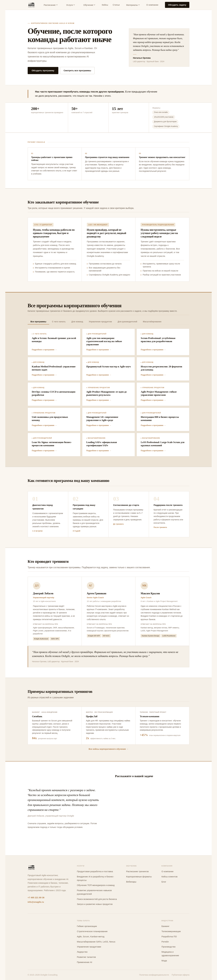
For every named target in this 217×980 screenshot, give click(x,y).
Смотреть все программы (77, 70)
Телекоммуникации (171, 931)
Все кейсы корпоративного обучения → (109, 749)
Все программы (38, 322)
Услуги (71, 5)
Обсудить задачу (177, 5)
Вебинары (131, 882)
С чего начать (59, 322)
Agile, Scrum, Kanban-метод (91, 936)
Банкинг (165, 926)
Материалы (133, 5)
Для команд (77, 322)
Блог (164, 882)
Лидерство (82, 952)
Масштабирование (152, 322)
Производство (169, 947)
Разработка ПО (169, 936)
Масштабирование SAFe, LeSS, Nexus (96, 942)
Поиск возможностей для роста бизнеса (97, 899)
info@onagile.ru (36, 902)
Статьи (116, 5)
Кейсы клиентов (169, 877)
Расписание (51, 5)
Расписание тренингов (137, 871)
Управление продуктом (100, 322)
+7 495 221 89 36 (36, 897)
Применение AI (84, 962)
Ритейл (165, 942)
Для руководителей (127, 322)
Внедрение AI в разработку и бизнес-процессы (95, 878)
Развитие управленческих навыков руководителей (94, 892)
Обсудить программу (43, 70)
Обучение (89, 5)
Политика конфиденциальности (154, 975)
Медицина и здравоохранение (170, 954)
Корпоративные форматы (139, 877)
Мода (164, 961)
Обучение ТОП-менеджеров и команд (96, 885)
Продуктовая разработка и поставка (95, 871)
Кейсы (105, 5)
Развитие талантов (86, 957)
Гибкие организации (87, 926)
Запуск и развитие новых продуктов (95, 904)
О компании (152, 5)
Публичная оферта (181, 975)
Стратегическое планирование (92, 931)
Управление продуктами (89, 947)
